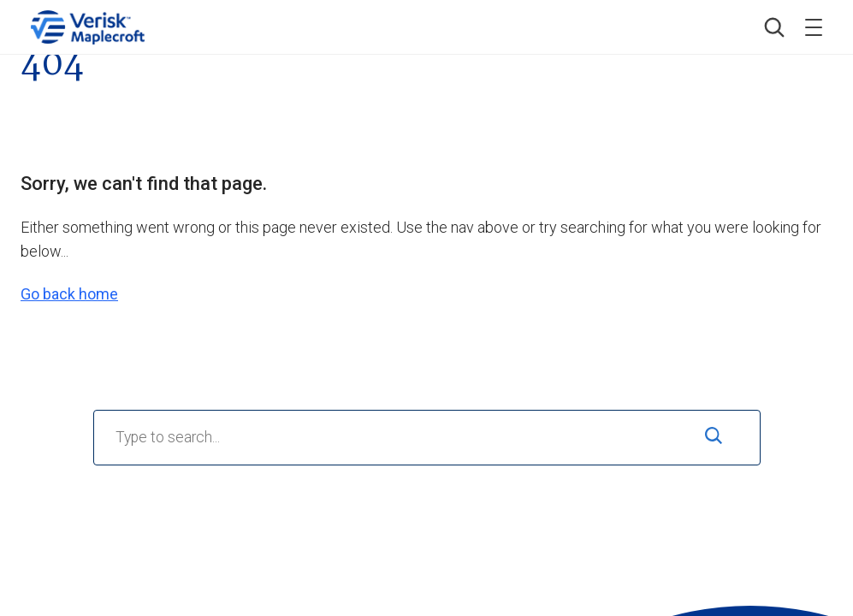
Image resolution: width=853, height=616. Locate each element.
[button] (774, 27)
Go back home (69, 294)
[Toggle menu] (814, 27)
